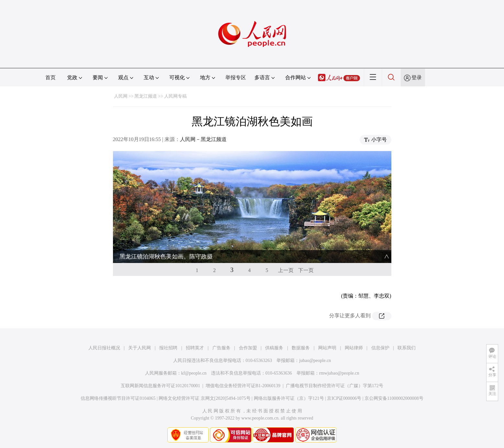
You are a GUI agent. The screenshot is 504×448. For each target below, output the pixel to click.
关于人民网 (140, 348)
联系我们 (407, 348)
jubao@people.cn (315, 361)
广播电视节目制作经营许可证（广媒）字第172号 (335, 386)
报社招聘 (168, 348)
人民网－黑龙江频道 (203, 139)
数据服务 (301, 348)
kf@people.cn (194, 373)
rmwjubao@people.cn (339, 373)
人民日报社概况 (104, 348)
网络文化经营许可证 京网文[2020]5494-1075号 (205, 398)
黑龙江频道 (146, 96)
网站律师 (354, 348)
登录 (417, 77)
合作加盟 (248, 348)
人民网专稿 (175, 96)
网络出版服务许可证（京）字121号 (289, 398)
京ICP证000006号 (344, 398)
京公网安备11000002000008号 (394, 398)
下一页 (306, 270)
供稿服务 (274, 348)
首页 (50, 77)
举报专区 (236, 77)
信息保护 (380, 348)
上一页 (286, 270)
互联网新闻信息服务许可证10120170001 (160, 386)
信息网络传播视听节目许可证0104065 (118, 398)
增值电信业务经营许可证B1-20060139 (243, 386)
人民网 (121, 96)
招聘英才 (195, 348)
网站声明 (327, 348)
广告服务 (221, 348)
